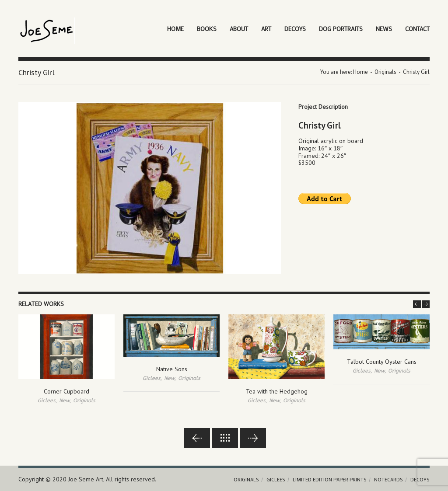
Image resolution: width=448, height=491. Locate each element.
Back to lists (225, 438)
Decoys (295, 29)
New (64, 400)
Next (253, 438)
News (384, 29)
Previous (197, 438)
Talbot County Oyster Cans (382, 362)
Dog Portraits (341, 29)
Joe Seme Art (86, 479)
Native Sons (172, 369)
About (239, 29)
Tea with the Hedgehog (277, 391)
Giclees (47, 400)
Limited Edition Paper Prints (330, 479)
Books (207, 29)
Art (266, 29)
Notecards (388, 479)
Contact (417, 29)
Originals (385, 72)
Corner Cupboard (66, 391)
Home (175, 29)
